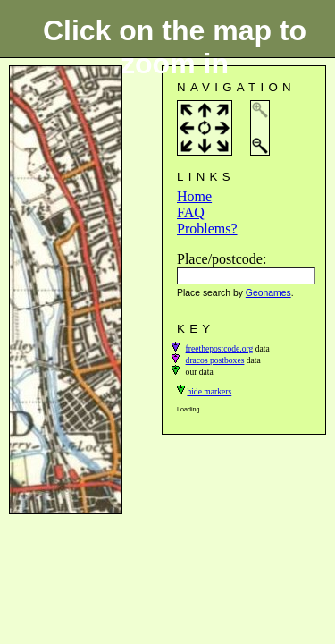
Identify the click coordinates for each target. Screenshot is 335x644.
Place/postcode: (222, 259)
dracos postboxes (215, 360)
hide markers (209, 391)
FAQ (191, 212)
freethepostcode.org (220, 348)
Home (194, 196)
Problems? (207, 229)
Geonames (268, 293)
